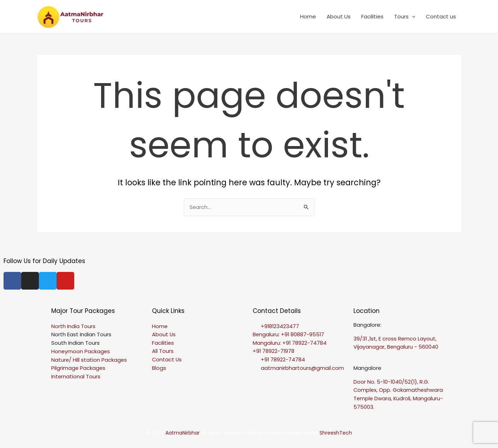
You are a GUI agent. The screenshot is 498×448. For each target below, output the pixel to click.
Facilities (372, 16)
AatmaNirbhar (183, 433)
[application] (412, 17)
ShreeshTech (336, 433)
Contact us (441, 16)
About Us (339, 16)
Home (308, 16)
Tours (405, 17)
